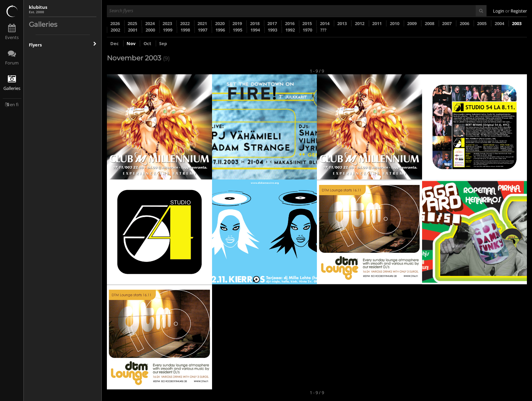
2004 (499, 23)
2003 (517, 23)
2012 (360, 23)
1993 (272, 30)
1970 (307, 30)
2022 (185, 23)
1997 (203, 30)
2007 (447, 23)
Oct (148, 43)
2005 (482, 23)
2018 (255, 23)
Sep (163, 43)
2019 (237, 23)
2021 (202, 23)
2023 (167, 23)
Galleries (12, 88)
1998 (185, 30)
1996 (220, 30)
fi (17, 104)
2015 (307, 23)
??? (323, 30)
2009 (412, 23)
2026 (115, 23)
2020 (220, 23)
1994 (255, 30)
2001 (133, 30)
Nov (131, 43)
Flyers (63, 45)
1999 (168, 30)
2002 (115, 30)
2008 (430, 23)
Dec (115, 43)
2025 (132, 23)
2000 (150, 30)
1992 (290, 30)
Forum (12, 63)
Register (519, 11)
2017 (272, 23)
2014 (325, 23)
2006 (464, 23)
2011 (377, 23)
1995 (237, 30)
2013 (342, 23)
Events (12, 37)
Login (499, 11)
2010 (395, 23)
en (12, 104)
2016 (290, 23)
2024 (150, 23)
